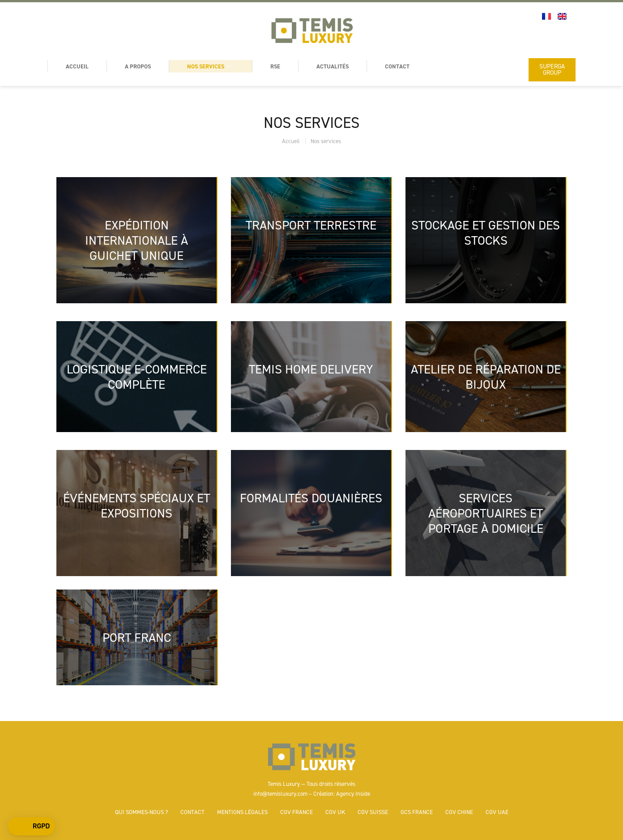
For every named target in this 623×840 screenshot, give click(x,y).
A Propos (138, 66)
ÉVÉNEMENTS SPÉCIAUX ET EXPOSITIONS (137, 505)
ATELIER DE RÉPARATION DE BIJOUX (486, 377)
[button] (32, 827)
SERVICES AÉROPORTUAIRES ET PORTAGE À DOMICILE (486, 513)
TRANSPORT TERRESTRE (311, 225)
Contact (397, 66)
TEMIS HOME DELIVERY (311, 369)
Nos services (211, 66)
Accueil (77, 66)
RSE (275, 66)
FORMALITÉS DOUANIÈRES (311, 498)
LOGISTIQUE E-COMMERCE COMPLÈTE (137, 377)
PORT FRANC (137, 637)
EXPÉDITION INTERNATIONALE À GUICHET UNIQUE (137, 240)
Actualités (333, 66)
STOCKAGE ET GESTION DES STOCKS (486, 233)
